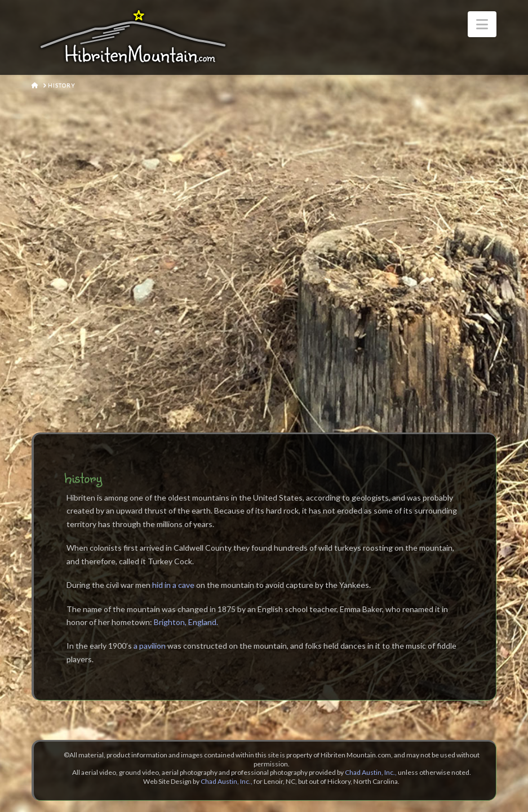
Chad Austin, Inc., (371, 772)
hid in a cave (173, 585)
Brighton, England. (186, 622)
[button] (482, 24)
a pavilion (150, 646)
